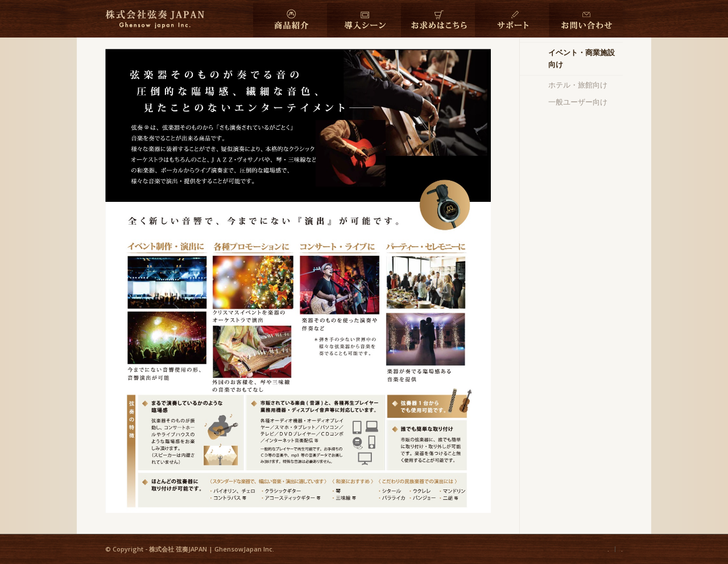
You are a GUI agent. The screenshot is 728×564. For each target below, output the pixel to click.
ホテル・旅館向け (578, 85)
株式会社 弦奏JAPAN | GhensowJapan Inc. (212, 549)
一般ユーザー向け (578, 102)
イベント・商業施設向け (582, 58)
